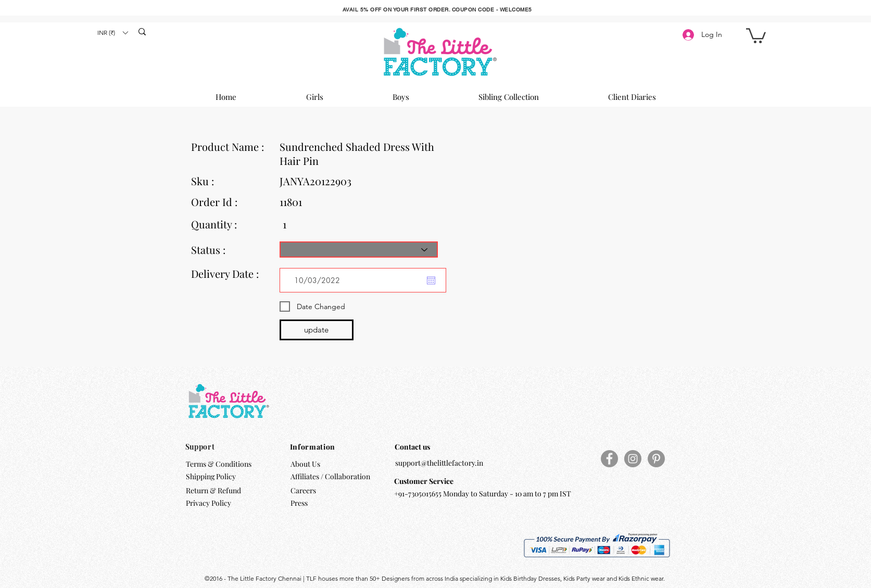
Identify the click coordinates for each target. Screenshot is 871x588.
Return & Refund (214, 490)
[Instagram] (633, 459)
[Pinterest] (656, 459)
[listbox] (112, 33)
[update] (317, 330)
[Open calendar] (431, 280)
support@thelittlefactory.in (439, 463)
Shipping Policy (211, 476)
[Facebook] (609, 459)
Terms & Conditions (219, 464)
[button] (112, 33)
